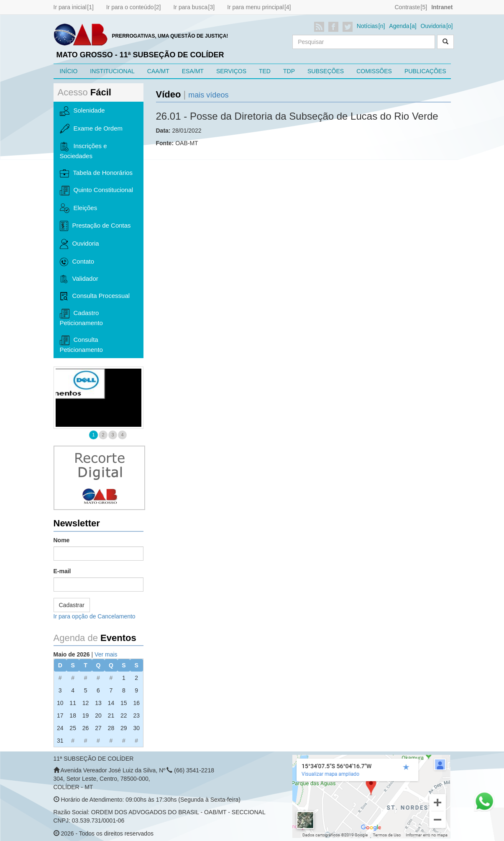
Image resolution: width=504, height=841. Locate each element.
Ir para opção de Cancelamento (95, 616)
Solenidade (82, 111)
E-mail (62, 571)
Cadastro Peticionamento (81, 318)
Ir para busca (190, 7)
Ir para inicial (70, 7)
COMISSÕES (374, 71)
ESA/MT (193, 71)
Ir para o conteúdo (130, 7)
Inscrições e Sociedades (83, 151)
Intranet (442, 7)
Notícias (367, 26)
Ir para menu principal (255, 7)
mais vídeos (208, 95)
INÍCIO (69, 71)
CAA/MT (158, 71)
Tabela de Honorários (96, 173)
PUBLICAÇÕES (425, 71)
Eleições (79, 208)
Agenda (399, 26)
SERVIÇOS (231, 71)
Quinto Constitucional (97, 191)
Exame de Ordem (91, 129)
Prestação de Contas (95, 226)
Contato (77, 262)
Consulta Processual (95, 296)
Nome (62, 540)
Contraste (407, 7)
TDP (289, 71)
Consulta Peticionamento (81, 344)
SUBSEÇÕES (326, 71)
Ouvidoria (433, 26)
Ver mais (106, 654)
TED (265, 71)
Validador (79, 279)
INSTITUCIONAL (112, 71)
